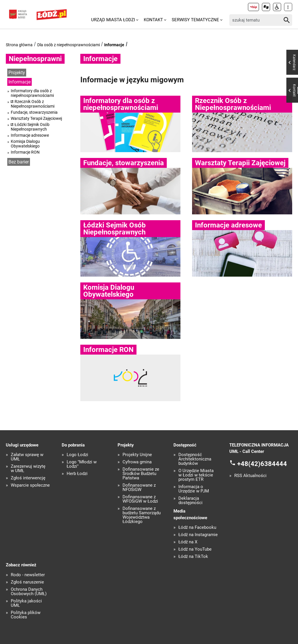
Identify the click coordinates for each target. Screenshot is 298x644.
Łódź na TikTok (193, 557)
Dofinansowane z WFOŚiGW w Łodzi (140, 499)
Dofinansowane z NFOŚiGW (139, 488)
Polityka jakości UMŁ (26, 603)
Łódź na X (188, 542)
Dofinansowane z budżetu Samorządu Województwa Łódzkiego (142, 515)
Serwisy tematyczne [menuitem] (195, 20)
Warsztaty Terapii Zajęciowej (36, 118)
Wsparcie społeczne (30, 485)
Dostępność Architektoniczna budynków (195, 459)
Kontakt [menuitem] (153, 20)
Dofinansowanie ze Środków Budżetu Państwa (141, 474)
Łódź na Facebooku (197, 528)
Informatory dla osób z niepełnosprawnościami (32, 93)
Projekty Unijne (137, 455)
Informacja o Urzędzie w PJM (194, 489)
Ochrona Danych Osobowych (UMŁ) (29, 592)
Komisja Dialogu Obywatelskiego (25, 144)
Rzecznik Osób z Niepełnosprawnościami (33, 104)
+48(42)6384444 (262, 464)
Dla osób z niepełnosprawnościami (69, 45)
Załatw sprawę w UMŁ (27, 457)
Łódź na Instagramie (198, 535)
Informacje (114, 45)
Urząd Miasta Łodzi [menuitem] (113, 20)
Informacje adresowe (30, 135)
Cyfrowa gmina (137, 462)
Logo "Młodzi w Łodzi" (82, 464)
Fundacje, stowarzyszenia (34, 112)
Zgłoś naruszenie (27, 582)
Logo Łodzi (77, 455)
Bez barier (19, 162)
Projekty (17, 73)
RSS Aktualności (250, 476)
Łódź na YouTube (195, 549)
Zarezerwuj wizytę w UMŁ (28, 469)
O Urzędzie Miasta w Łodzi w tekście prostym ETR (196, 475)
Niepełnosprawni (35, 59)
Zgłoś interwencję (28, 478)
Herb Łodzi (77, 474)
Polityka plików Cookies (26, 615)
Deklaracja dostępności (190, 501)
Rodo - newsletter (28, 575)
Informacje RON (25, 152)
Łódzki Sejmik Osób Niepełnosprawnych (30, 127)
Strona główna (19, 45)
